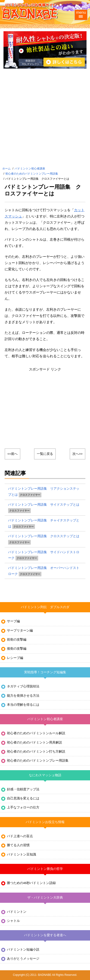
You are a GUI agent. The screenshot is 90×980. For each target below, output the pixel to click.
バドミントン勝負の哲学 (45, 869)
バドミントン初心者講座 (30, 169)
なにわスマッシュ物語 (45, 775)
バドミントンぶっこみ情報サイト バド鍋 (30, 12)
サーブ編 (13, 621)
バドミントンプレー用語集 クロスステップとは (44, 536)
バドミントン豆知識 (22, 854)
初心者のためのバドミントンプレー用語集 (32, 174)
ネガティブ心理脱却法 (23, 686)
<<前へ (12, 454)
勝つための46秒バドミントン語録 (31, 883)
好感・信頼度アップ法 (23, 789)
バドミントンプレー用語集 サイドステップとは (44, 504)
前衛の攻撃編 (17, 640)
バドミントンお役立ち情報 (45, 822)
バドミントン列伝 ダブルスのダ (45, 607)
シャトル (13, 921)
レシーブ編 (15, 658)
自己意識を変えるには (23, 798)
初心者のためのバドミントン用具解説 (34, 742)
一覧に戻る (45, 454)
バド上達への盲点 (20, 836)
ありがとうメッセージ (23, 959)
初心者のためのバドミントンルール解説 (36, 733)
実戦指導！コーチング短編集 (45, 672)
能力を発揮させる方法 (23, 696)
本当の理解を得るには (23, 705)
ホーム (6, 169)
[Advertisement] (45, 118)
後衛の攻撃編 (17, 649)
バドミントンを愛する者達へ (45, 935)
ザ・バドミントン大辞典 (45, 898)
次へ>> (78, 454)
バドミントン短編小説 (23, 950)
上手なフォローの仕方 (23, 807)
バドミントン (17, 912)
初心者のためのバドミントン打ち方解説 (36, 752)
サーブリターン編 (20, 630)
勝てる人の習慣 (18, 845)
